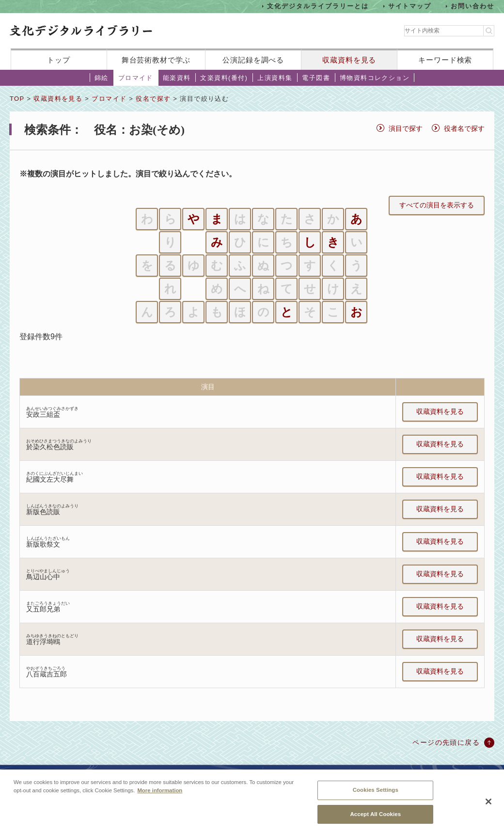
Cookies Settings (376, 796)
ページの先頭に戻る (446, 742)
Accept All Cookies (375, 819)
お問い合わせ (472, 6)
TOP (17, 99)
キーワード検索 (445, 60)
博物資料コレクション (375, 78)
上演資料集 (275, 78)
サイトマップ (410, 6)
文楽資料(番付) (224, 78)
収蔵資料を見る (349, 60)
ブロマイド (136, 78)
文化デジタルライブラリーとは (318, 6)
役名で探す (153, 99)
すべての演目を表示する (437, 205)
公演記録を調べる (253, 60)
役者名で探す (464, 128)
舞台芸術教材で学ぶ (156, 60)
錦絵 (102, 78)
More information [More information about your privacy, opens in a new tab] (160, 796)
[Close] (488, 807)
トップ (59, 60)
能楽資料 (177, 78)
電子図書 (316, 78)
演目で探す (406, 128)
